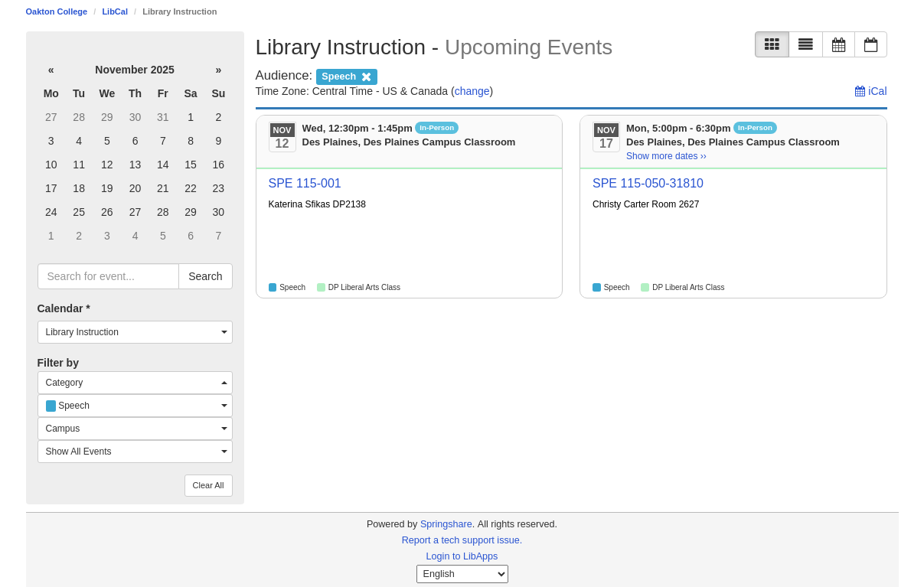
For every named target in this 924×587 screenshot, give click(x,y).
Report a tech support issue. (462, 540)
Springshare (446, 524)
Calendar (64, 308)
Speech (292, 287)
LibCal (115, 11)
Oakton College (57, 11)
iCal (871, 91)
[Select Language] (462, 574)
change (472, 91)
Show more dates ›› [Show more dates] (666, 156)
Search (205, 276)
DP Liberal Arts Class (364, 287)
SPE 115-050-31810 (648, 183)
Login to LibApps (462, 556)
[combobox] (135, 332)
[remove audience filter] (347, 75)
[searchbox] (109, 276)
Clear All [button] (209, 485)
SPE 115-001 (305, 183)
